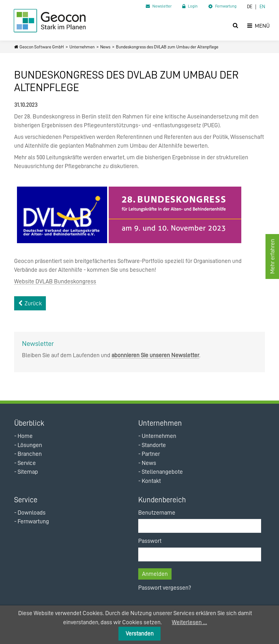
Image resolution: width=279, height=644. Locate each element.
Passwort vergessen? (165, 588)
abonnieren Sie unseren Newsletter (155, 355)
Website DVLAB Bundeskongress (55, 281)
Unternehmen (82, 47)
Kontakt (151, 481)
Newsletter (162, 6)
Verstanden (140, 633)
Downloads (32, 513)
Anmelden (155, 574)
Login (193, 6)
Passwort (150, 541)
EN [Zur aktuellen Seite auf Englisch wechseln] (262, 7)
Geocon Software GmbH (42, 47)
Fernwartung (226, 6)
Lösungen (30, 445)
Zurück (33, 303)
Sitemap (28, 472)
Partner (151, 454)
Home (25, 436)
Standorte (154, 445)
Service (27, 463)
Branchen (30, 454)
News (105, 47)
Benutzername (157, 513)
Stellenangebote (162, 472)
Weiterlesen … (189, 622)
